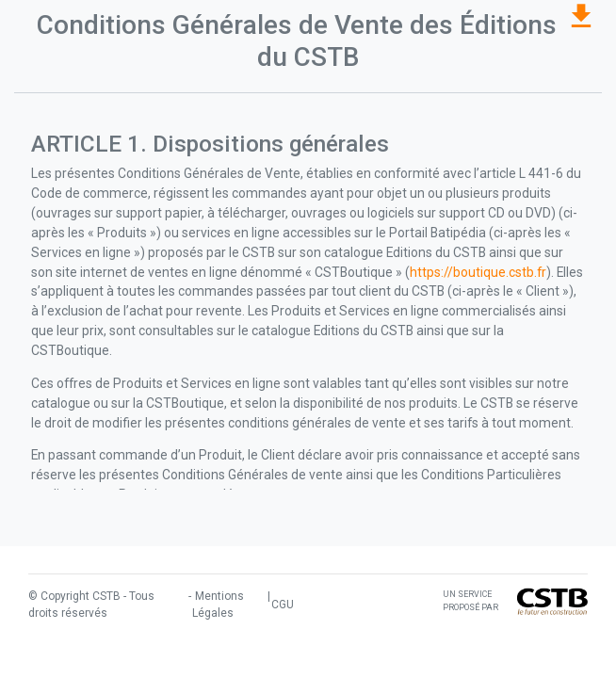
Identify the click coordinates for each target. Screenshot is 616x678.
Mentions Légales (218, 605)
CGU (283, 605)
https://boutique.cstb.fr (478, 272)
